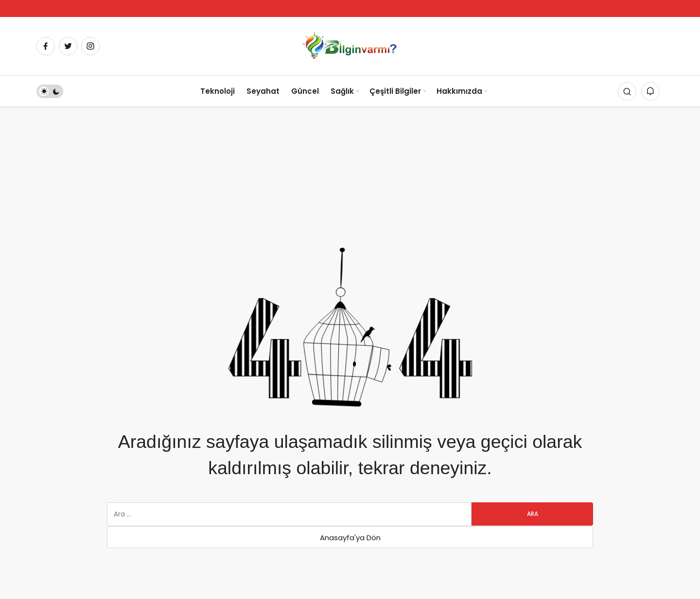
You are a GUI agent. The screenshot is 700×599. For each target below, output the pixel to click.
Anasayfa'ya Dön (350, 538)
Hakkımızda (459, 91)
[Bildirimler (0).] (650, 91)
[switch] (50, 91)
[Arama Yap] (627, 91)
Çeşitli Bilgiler (395, 91)
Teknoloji (218, 91)
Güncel (305, 91)
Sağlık (342, 91)
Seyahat (263, 91)
